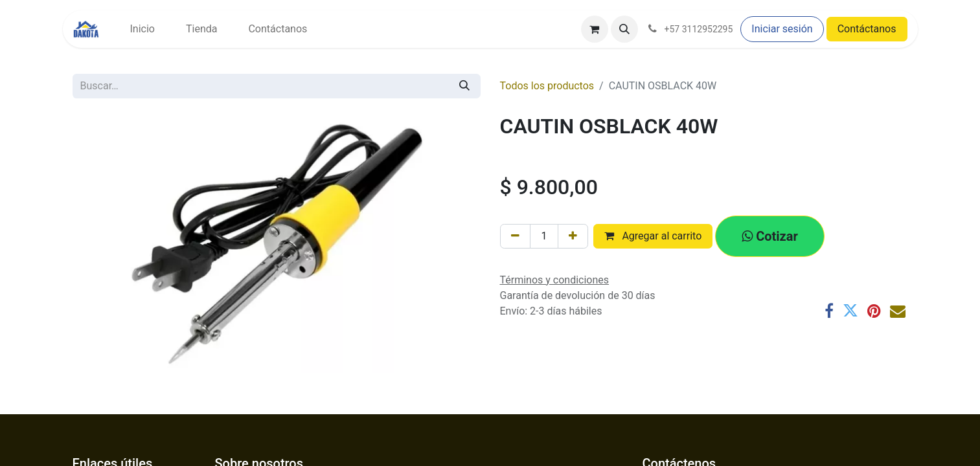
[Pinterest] (874, 311)
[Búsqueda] (464, 86)
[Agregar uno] (573, 236)
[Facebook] (829, 311)
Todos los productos (547, 86)
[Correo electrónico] (898, 311)
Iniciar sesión (782, 29)
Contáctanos (867, 29)
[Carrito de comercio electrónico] (595, 29)
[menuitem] (142, 29)
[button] (624, 29)
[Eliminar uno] (515, 236)
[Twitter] (850, 311)
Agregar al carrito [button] (653, 236)
